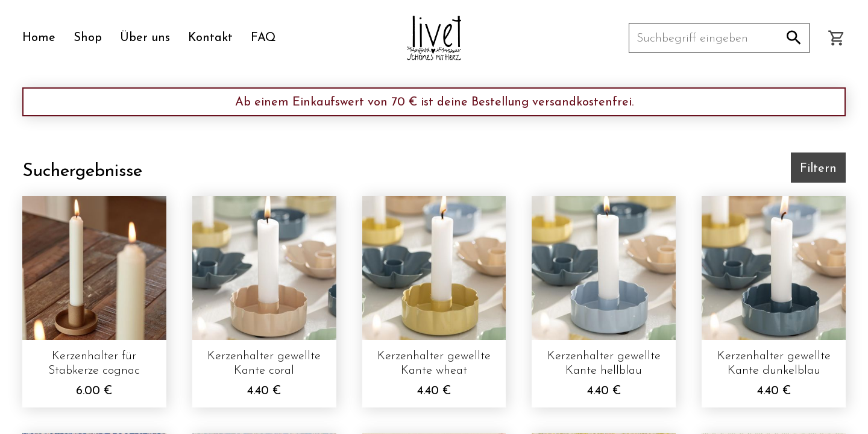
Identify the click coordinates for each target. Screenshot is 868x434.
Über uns (145, 38)
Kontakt (210, 38)
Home (39, 38)
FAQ (263, 38)
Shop (88, 38)
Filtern (818, 169)
